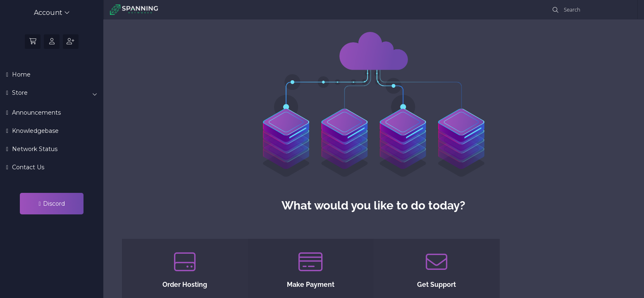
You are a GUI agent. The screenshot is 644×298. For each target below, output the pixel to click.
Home (20, 74)
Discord (51, 204)
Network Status (34, 149)
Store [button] (54, 93)
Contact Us (27, 167)
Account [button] (52, 13)
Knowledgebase (35, 131)
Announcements (36, 113)
